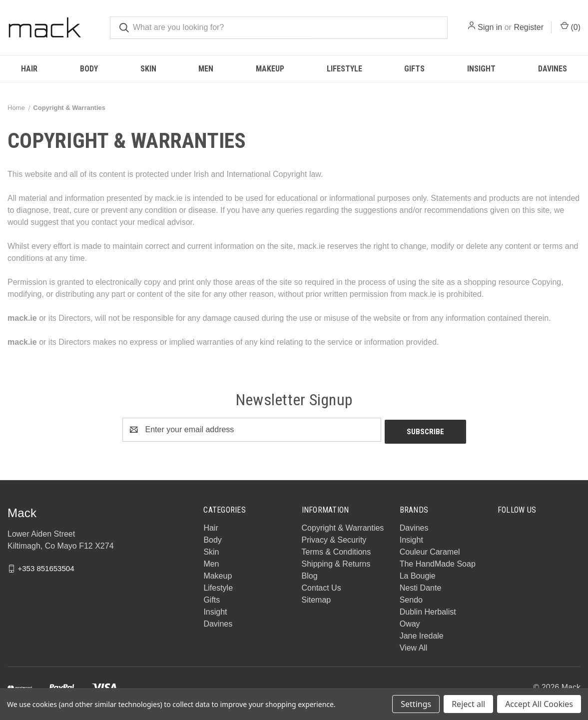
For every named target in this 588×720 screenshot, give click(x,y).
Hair (29, 69)
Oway (410, 622)
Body (89, 69)
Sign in (490, 27)
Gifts (414, 69)
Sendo (411, 598)
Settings (416, 704)
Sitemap (316, 598)
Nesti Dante (421, 586)
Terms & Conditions (336, 550)
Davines (218, 622)
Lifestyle (344, 69)
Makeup (270, 69)
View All (414, 646)
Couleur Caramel (430, 550)
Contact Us (321, 586)
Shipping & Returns (336, 562)
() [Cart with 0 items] (571, 26)
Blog (310, 574)
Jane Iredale (422, 634)
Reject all (468, 704)
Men (206, 69)
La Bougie (418, 574)
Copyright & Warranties (343, 526)
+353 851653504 (46, 566)
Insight (481, 69)
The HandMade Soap (438, 562)
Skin (148, 69)
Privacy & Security (334, 538)
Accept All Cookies (539, 704)
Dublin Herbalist (428, 610)
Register (529, 27)
